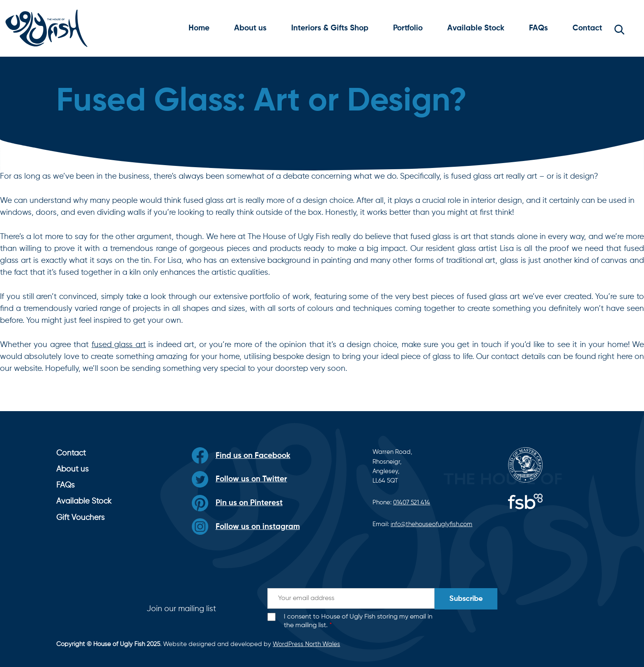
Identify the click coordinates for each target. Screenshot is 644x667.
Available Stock (476, 28)
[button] (619, 28)
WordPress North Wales (306, 644)
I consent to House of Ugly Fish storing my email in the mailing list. (358, 621)
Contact (587, 28)
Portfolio (408, 28)
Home (199, 28)
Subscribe (466, 599)
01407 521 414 (412, 503)
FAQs (538, 28)
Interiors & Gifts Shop (330, 28)
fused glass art (119, 345)
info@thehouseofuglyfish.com (431, 524)
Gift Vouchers (80, 518)
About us (250, 28)
